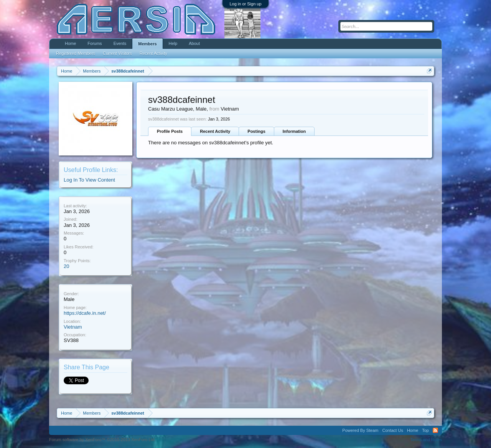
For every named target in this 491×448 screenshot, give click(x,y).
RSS (435, 430)
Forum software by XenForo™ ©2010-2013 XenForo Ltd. (102, 440)
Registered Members (76, 53)
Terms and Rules (426, 440)
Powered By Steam (360, 430)
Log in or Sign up (245, 4)
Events (120, 43)
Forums (95, 43)
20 (66, 266)
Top (425, 430)
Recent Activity (215, 131)
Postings (256, 131)
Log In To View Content (89, 180)
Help (173, 43)
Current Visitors (117, 53)
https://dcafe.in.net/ (85, 313)
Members (147, 44)
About (194, 43)
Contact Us (392, 430)
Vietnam (73, 327)
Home (70, 43)
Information (294, 131)
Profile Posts (170, 131)
